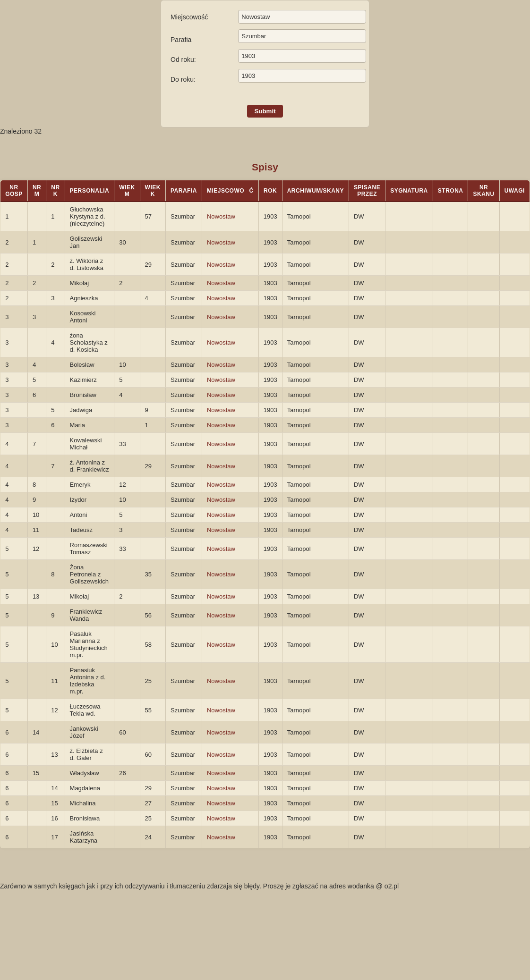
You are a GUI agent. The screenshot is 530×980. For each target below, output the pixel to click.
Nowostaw (221, 216)
